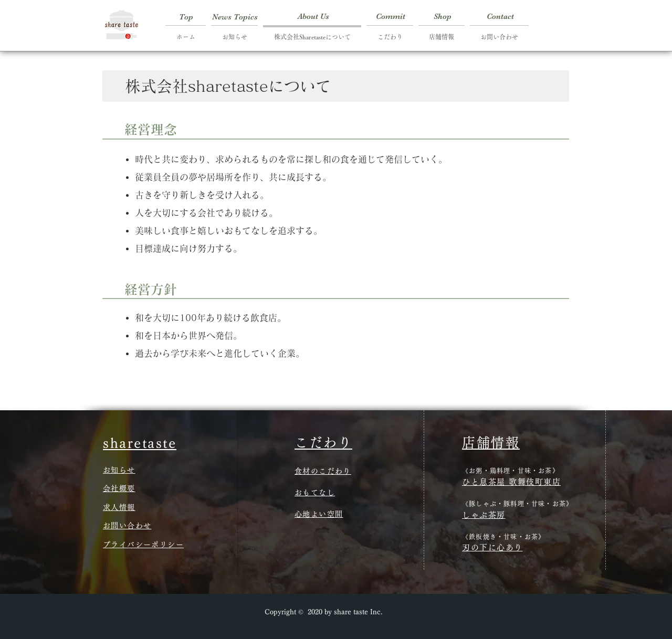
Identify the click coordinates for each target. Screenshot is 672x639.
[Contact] (500, 17)
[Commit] (391, 17)
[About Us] (313, 17)
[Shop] (442, 17)
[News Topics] (235, 17)
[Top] (186, 17)
